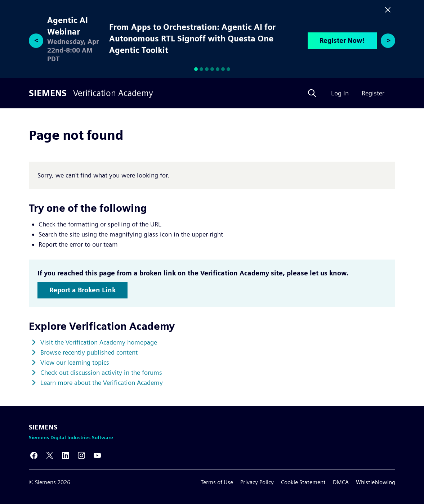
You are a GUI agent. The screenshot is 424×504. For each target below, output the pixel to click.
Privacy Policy (257, 482)
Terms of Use (217, 482)
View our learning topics (75, 362)
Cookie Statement (303, 482)
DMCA (341, 482)
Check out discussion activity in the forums (101, 372)
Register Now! (342, 40)
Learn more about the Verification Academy (102, 382)
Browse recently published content (89, 352)
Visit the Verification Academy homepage (99, 342)
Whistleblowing (376, 482)
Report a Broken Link (82, 290)
